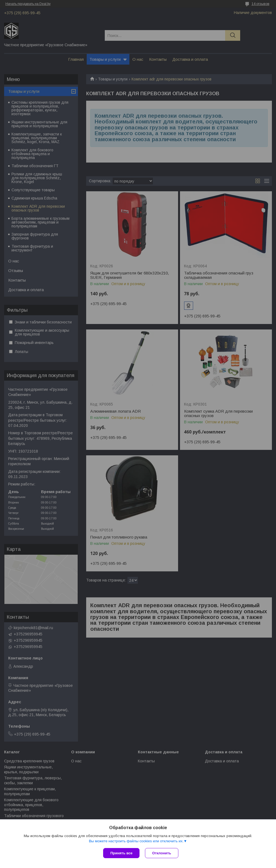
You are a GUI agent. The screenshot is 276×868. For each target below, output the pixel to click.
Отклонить (162, 853)
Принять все (121, 853)
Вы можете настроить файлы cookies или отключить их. (136, 841)
